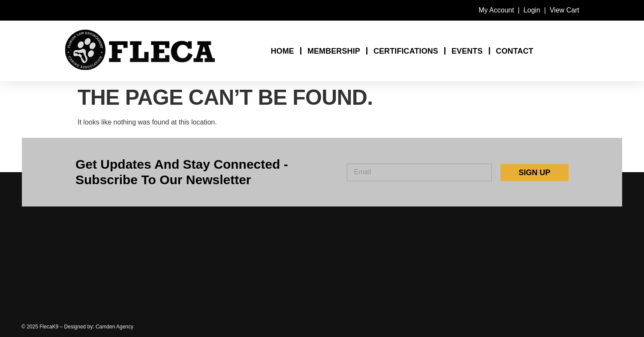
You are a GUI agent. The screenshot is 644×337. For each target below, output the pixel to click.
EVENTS (467, 51)
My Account (496, 10)
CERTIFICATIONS (406, 51)
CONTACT (515, 51)
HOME (282, 51)
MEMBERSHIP (334, 51)
